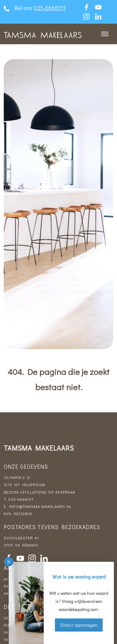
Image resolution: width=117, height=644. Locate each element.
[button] (9, 562)
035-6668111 (50, 8)
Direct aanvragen (79, 625)
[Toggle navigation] (105, 34)
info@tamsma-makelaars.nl (41, 506)
